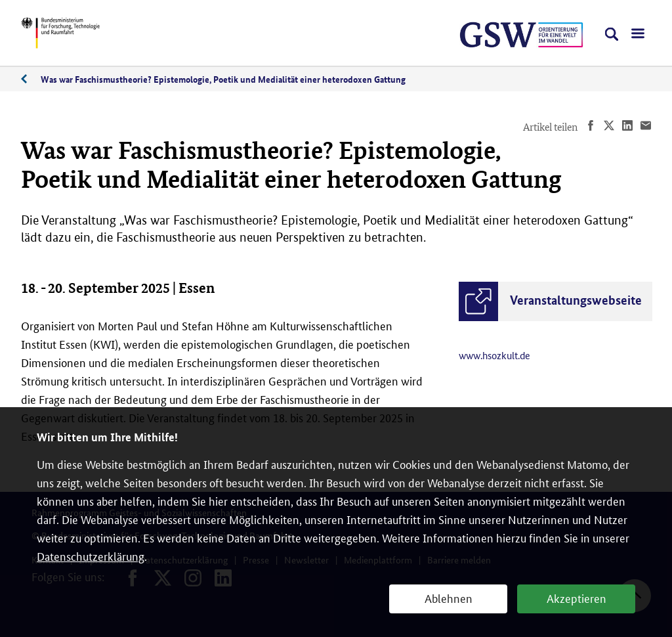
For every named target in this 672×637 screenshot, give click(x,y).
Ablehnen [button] (449, 598)
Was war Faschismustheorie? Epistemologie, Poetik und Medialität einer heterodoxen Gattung (223, 79)
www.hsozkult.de (494, 355)
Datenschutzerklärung (91, 556)
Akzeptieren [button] (577, 598)
